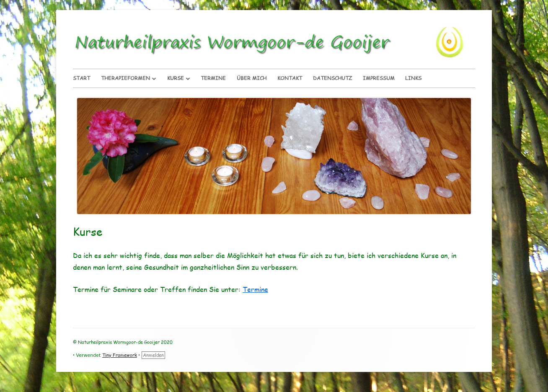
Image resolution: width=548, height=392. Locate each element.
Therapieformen (125, 78)
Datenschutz (332, 78)
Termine (213, 78)
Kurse (176, 78)
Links (413, 78)
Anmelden (153, 355)
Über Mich (252, 78)
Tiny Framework (120, 355)
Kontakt (290, 78)
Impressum (379, 78)
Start (81, 78)
